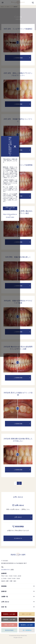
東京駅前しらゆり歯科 (9, 619)
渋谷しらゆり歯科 (9, 629)
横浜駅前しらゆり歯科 (27, 629)
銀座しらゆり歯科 (27, 619)
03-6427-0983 (18, 318)
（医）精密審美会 (27, 635)
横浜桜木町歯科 (9, 635)
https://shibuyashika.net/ (18, 316)
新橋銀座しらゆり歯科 (9, 624)
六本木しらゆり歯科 (27, 624)
